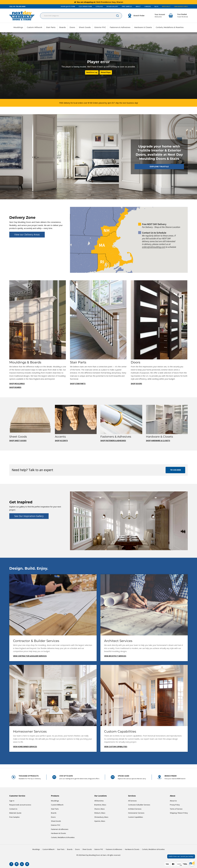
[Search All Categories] (81, 16)
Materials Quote (15, 813)
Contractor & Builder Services (139, 805)
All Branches (99, 801)
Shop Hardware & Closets (158, 441)
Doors (72, 27)
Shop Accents (61, 441)
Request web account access (20, 805)
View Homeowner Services (25, 747)
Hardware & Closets (143, 27)
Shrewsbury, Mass (101, 817)
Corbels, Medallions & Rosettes (170, 27)
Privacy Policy (175, 805)
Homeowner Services (136, 813)
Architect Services (135, 809)
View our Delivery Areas (27, 234)
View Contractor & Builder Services (30, 656)
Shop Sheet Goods (18, 441)
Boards (63, 27)
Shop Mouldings (17, 384)
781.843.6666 (175, 470)
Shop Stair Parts (78, 384)
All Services (132, 801)
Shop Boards (15, 387)
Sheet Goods (85, 27)
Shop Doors (136, 384)
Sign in (12, 801)
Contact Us (13, 809)
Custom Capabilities (136, 817)
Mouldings (18, 27)
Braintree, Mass (100, 805)
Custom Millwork (35, 27)
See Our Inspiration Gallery (29, 516)
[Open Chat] (192, 863)
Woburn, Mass (100, 813)
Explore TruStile (159, 167)
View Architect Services (115, 656)
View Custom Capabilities (116, 747)
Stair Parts (51, 27)
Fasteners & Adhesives (120, 27)
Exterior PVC (100, 27)
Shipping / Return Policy (179, 813)
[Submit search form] (117, 16)
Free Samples (14, 817)
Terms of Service (176, 809)
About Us (173, 801)
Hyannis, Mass (100, 821)
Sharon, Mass (100, 809)
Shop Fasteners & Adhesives (113, 441)
